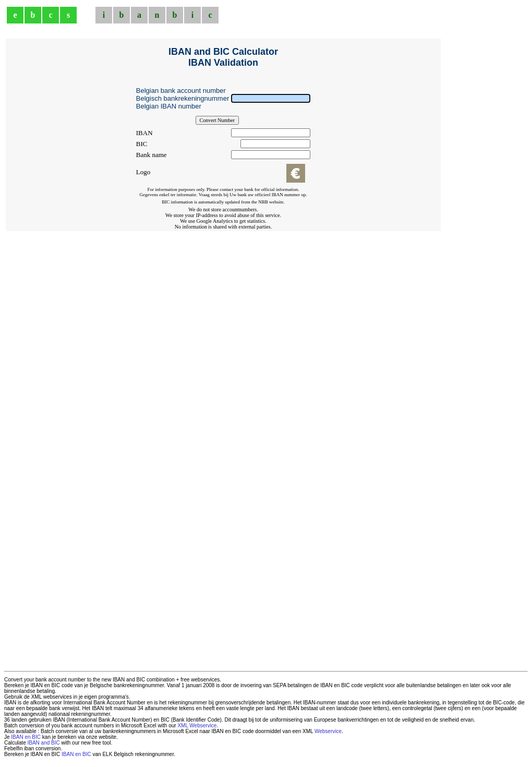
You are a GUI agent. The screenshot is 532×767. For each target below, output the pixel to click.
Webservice (328, 731)
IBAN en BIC (26, 737)
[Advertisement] (223, 255)
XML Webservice (197, 726)
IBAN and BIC (43, 743)
